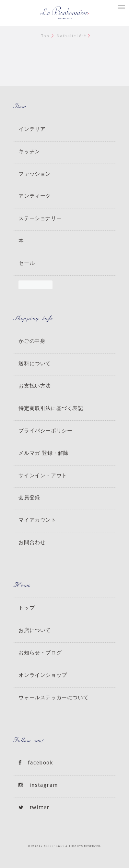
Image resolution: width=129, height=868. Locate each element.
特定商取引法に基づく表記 (51, 408)
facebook (36, 763)
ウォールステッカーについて (53, 697)
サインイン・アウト (43, 475)
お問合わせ (32, 542)
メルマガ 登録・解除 (44, 453)
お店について (35, 630)
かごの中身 (32, 341)
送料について (35, 363)
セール (27, 263)
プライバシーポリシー (45, 430)
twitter (34, 807)
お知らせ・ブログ (40, 652)
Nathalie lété (71, 36)
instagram (38, 785)
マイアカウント (37, 520)
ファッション (35, 174)
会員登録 (29, 497)
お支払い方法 (35, 386)
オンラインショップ (43, 675)
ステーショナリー (40, 218)
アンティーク (35, 196)
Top (45, 36)
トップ (27, 608)
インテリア (32, 129)
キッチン (29, 151)
